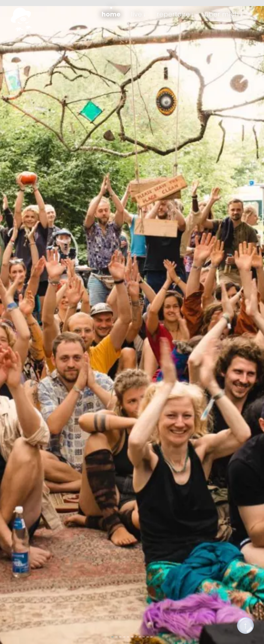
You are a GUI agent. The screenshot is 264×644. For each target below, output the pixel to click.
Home (111, 14)
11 (152, 638)
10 (148, 638)
